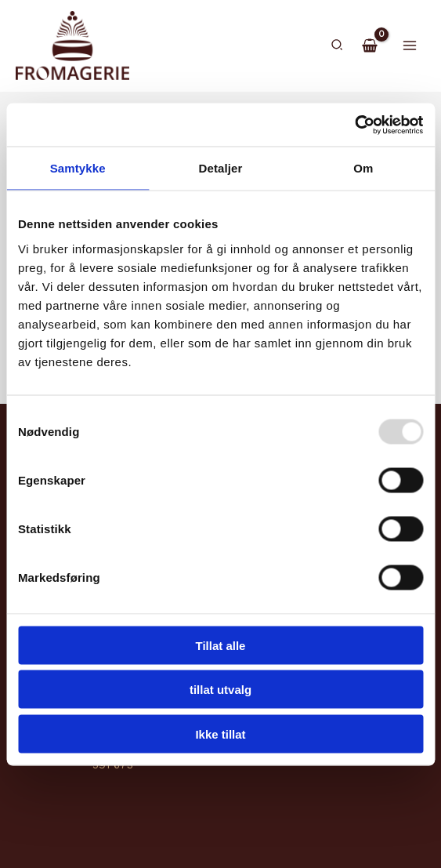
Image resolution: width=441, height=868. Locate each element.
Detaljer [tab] (221, 168)
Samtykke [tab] (78, 168)
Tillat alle (221, 645)
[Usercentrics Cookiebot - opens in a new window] (354, 125)
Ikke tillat (220, 734)
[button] (338, 47)
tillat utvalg (220, 690)
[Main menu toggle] (410, 47)
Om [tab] (363, 168)
